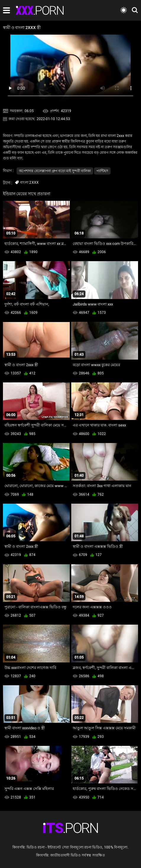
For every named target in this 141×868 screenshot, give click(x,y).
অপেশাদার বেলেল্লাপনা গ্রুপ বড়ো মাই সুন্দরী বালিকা (55, 171)
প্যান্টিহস (102, 171)
